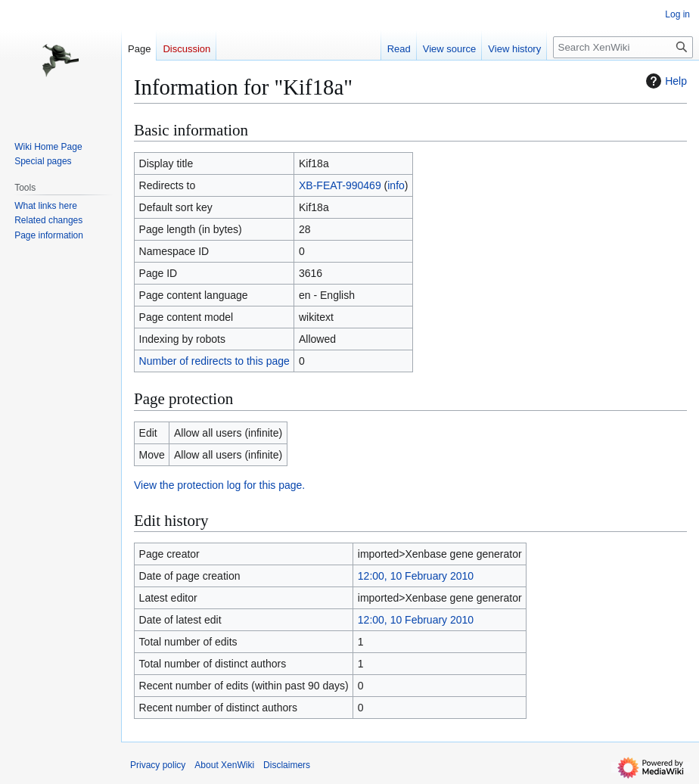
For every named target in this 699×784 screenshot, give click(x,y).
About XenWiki (224, 765)
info (396, 185)
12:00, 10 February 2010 (416, 576)
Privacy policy (158, 765)
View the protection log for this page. (219, 485)
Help (665, 81)
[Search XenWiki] (623, 47)
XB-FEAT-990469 (340, 185)
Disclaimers (287, 765)
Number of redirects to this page (214, 361)
